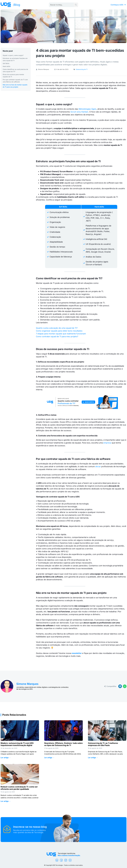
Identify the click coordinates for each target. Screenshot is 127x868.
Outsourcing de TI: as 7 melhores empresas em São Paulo (103, 744)
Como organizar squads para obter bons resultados (59, 331)
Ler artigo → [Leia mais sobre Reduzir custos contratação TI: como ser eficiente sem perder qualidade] (6, 801)
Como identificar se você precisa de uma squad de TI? (15, 70)
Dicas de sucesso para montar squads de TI (13, 76)
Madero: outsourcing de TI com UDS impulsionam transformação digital (17, 744)
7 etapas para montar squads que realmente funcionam (61, 334)
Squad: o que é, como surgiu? (13, 55)
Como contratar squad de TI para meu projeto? (57, 336)
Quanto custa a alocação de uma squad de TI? (57, 328)
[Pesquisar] (76, 5)
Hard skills (7, 66)
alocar (98, 466)
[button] (120, 686)
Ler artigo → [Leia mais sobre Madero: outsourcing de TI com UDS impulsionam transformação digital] (6, 758)
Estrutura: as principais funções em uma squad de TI (15, 59)
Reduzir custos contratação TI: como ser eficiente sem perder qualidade (19, 788)
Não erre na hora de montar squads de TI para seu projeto (15, 86)
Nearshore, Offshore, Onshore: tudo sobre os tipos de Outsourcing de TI (63, 744)
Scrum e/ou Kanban (79, 112)
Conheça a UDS (118, 5)
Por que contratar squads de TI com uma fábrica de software (15, 81)
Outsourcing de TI (82, 69)
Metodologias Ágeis (88, 109)
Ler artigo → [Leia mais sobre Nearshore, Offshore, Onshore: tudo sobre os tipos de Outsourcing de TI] (49, 758)
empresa (107, 443)
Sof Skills (6, 63)
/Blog (17, 5)
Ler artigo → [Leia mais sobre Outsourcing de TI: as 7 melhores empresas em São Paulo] (93, 758)
